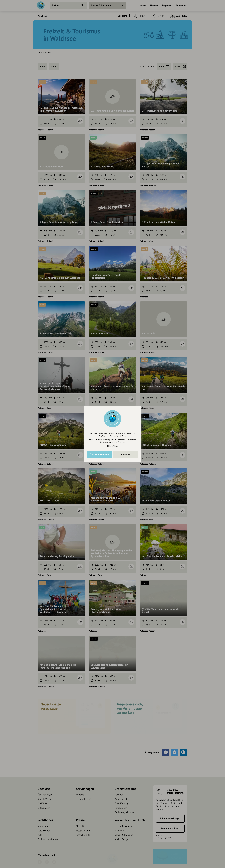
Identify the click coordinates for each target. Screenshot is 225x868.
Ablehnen (126, 454)
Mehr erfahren (113, 446)
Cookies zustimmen (99, 454)
